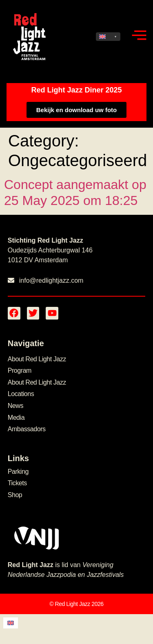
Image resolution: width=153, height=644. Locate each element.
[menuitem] (108, 37)
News (16, 406)
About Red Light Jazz (37, 359)
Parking (18, 472)
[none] (108, 37)
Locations (21, 394)
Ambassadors (27, 429)
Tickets (17, 483)
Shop (15, 495)
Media (16, 418)
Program (20, 370)
